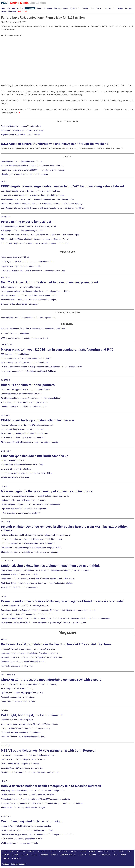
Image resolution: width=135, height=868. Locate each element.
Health (4, 11)
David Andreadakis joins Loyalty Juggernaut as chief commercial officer (31, 398)
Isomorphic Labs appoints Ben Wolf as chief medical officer (26, 390)
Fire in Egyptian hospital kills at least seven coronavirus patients (28, 262)
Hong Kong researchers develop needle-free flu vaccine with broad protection (33, 791)
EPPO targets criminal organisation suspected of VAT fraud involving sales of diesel (62, 186)
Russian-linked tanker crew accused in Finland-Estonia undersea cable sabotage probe (37, 199)
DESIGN (5, 710)
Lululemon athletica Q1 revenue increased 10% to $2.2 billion (27, 473)
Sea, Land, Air (109, 8)
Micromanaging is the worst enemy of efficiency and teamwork (47, 491)
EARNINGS (6, 451)
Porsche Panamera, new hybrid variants (18, 697)
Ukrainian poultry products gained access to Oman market (25, 174)
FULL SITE (16, 858)
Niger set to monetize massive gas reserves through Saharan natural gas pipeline (35, 496)
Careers (39, 8)
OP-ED (4, 486)
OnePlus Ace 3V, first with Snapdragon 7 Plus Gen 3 (23, 759)
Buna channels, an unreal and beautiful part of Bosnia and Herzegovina (31, 653)
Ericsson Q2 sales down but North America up (35, 456)
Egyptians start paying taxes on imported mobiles (22, 266)
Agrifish (74, 8)
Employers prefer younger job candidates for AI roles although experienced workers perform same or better (46, 570)
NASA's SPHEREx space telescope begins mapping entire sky (27, 830)
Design (120, 8)
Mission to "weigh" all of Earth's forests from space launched (26, 826)
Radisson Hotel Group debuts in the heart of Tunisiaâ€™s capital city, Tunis (56, 644)
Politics (20, 8)
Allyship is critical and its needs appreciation (19, 587)
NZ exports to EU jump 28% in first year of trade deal (23, 438)
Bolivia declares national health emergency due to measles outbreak (51, 786)
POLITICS (5, 277)
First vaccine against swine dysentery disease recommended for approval (32, 539)
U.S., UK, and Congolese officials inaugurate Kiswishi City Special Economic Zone (35, 243)
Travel (99, 8)
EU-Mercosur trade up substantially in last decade (37, 420)
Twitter (123, 855)
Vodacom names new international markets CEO (21, 394)
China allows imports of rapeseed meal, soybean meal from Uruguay (30, 552)
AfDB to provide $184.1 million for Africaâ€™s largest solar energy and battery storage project (40, 235)
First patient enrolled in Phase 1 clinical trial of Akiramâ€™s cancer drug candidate (35, 799)
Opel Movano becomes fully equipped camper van (22, 693)
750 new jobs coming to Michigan (15, 333)
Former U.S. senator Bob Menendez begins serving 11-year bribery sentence (33, 195)
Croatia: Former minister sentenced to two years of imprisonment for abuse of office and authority (42, 204)
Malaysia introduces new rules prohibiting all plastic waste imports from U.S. (33, 166)
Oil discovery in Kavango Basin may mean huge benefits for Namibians (31, 504)
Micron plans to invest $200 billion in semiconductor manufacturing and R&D (33, 271)
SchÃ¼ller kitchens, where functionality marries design (24, 737)
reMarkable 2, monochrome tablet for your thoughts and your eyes (29, 755)
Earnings (58, 8)
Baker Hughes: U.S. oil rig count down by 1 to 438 (22, 231)
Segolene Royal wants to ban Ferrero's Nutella (20, 135)
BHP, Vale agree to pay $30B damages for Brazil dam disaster (27, 614)
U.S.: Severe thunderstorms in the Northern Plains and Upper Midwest (30, 191)
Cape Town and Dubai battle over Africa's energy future (24, 509)
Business (11, 8)
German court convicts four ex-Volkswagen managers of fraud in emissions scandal (62, 601)
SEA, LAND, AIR (8, 675)
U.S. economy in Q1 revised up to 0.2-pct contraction (23, 429)
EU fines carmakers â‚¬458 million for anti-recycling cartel (25, 606)
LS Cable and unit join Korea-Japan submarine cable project (26, 358)
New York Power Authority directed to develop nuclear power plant (50, 282)
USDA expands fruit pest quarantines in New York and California (28, 543)
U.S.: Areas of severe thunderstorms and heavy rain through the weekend (55, 144)
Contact (92, 855)
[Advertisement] (20, 53)
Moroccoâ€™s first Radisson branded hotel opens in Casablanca (28, 649)
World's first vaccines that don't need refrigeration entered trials (27, 795)
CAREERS (5, 380)
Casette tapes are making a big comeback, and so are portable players (31, 772)
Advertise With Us (68, 855)
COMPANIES (6, 345)
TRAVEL (5, 639)
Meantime (12, 11)
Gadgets (128, 8)
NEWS (4, 181)
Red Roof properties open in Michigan (17, 666)
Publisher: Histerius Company (14, 864)
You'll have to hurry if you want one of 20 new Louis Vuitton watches (29, 724)
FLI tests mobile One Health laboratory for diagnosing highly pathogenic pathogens (36, 535)
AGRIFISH (5, 522)
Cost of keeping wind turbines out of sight (32, 821)
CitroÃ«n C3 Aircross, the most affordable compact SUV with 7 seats (51, 680)
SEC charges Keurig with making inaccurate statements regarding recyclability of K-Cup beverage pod (44, 623)
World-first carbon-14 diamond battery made (19, 843)
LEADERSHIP (7, 561)
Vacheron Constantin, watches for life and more (21, 733)
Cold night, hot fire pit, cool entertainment (32, 715)
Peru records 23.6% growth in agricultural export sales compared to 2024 (31, 548)
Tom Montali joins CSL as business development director (25, 402)
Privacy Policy (105, 855)
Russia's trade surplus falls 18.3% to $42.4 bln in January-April (27, 425)
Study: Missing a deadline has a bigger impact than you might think (50, 566)
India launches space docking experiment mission (22, 839)
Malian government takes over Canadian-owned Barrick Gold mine (29, 371)
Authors (54, 855)
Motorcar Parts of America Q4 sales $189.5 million (22, 465)
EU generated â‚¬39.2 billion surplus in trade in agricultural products (29, 442)
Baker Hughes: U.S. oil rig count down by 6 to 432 (22, 161)
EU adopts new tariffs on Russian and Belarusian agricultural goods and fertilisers (35, 291)
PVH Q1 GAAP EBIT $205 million (15, 477)
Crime (92, 8)
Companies (29, 8)
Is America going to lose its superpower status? (21, 513)
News (3, 8)
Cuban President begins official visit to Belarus (20, 287)
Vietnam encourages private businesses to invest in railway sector (28, 226)
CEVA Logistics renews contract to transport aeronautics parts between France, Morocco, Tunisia (41, 367)
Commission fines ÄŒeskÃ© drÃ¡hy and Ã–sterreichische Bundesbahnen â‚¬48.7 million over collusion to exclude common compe (55, 619)
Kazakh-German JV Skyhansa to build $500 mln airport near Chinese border (33, 170)
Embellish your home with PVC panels (17, 720)
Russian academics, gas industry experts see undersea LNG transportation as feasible (37, 835)
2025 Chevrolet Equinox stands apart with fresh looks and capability (29, 684)
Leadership (83, 8)
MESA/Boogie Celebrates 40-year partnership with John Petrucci (48, 751)
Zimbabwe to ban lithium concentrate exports (20, 304)
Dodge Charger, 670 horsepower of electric (19, 701)
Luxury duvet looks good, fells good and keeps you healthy (25, 728)
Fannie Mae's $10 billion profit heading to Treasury (22, 130)
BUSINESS (6, 217)
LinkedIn (5, 858)
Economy (48, 8)
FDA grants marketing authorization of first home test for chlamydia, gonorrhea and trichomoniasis (42, 803)
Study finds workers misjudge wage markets (19, 575)
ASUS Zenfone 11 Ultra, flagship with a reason (20, 764)
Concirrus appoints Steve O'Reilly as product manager (24, 407)
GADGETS (6, 746)
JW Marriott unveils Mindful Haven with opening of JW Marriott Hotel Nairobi (33, 657)
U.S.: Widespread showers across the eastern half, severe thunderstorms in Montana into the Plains (43, 208)
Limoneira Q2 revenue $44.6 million (16, 469)
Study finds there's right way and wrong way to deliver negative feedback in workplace (37, 583)
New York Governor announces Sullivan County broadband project (29, 300)
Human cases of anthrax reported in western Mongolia (24, 808)
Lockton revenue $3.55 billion (13, 460)
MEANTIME (6, 816)
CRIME (4, 596)
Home (4, 851)
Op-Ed (66, 8)
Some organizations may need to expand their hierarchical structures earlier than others (38, 579)
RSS (115, 855)
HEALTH (5, 781)
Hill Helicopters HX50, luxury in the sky (17, 689)
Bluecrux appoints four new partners (28, 385)
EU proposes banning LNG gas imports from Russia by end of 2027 (29, 295)
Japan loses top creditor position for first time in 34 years (25, 433)
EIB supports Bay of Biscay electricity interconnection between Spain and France (35, 239)
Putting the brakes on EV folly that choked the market (23, 500)
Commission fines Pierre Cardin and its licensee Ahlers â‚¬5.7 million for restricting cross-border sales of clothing (48, 610)
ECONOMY (6, 415)
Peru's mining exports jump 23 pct (26, 222)
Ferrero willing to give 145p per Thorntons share (21, 126)
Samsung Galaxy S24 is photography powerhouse (22, 768)
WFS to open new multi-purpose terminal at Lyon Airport (24, 338)
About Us (82, 855)
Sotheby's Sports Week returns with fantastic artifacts (23, 662)
